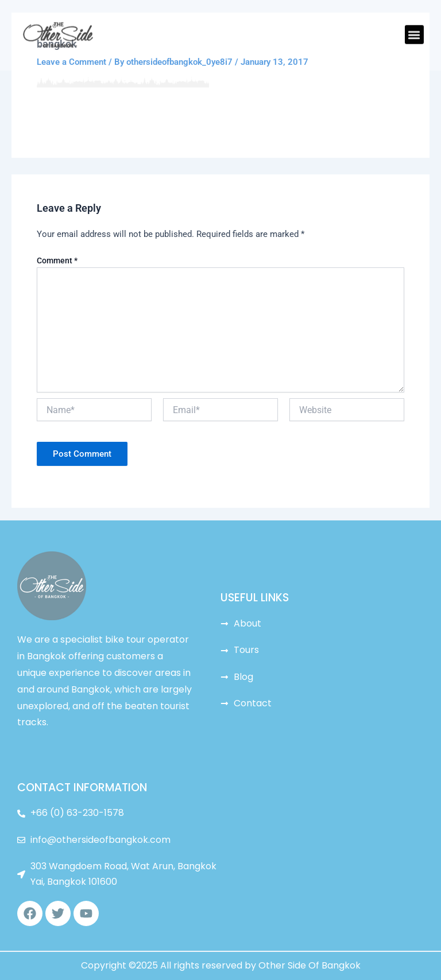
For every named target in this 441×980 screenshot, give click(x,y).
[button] (414, 24)
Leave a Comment (71, 62)
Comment (57, 260)
